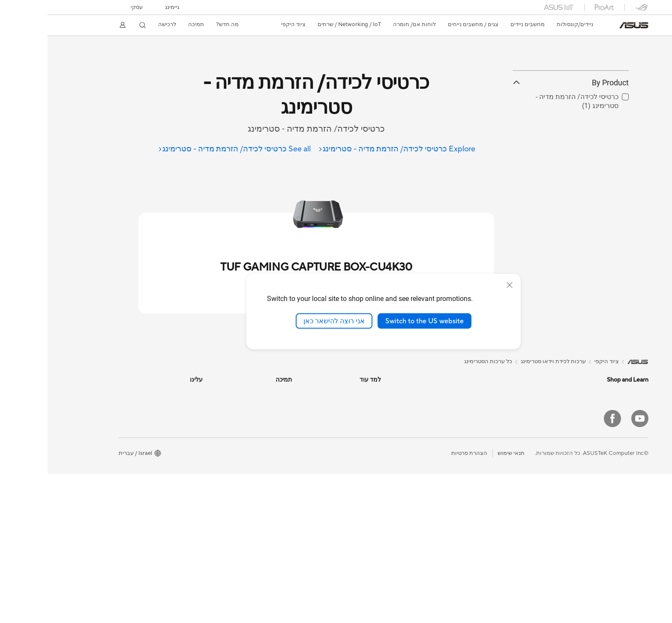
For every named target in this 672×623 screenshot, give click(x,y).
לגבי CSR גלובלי (136, 444)
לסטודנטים (588, 471)
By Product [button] (523, 121)
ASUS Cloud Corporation (123, 482)
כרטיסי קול (499, 496)
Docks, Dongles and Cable (390, 515)
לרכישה (120, 24)
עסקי (89, 7)
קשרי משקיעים (138, 431)
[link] (586, 25)
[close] (462, 285)
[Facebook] (565, 568)
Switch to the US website (377, 321)
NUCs (504, 418)
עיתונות (146, 457)
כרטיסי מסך (499, 483)
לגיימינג (592, 484)
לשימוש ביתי (586, 433)
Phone (593, 406)
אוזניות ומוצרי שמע (401, 464)
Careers (145, 521)
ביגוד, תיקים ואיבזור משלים (392, 490)
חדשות (147, 405)
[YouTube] (592, 568)
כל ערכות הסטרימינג (441, 361)
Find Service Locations (216, 405)
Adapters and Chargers (394, 503)
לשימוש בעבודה (582, 445)
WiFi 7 (504, 522)
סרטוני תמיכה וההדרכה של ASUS (204, 470)
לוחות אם (501, 470)
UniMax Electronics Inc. (125, 495)
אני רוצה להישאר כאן (286, 321)
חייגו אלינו (232, 444)
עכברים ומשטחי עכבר (398, 451)
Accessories (586, 497)
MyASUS (233, 482)
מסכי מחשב (587, 523)
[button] (124, 7)
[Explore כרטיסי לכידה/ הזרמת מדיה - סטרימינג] (349, 149)
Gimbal (415, 528)
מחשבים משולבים (491, 392)
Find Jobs (143, 508)
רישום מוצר (231, 418)
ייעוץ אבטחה (229, 457)
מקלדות (414, 438)
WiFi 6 (504, 535)
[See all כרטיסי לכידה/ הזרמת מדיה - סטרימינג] (186, 149)
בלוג (328, 418)
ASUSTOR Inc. (137, 470)
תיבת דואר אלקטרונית (218, 431)
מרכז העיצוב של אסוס (307, 392)
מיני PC (503, 431)
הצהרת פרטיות (422, 602)
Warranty (500, 444)
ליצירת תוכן (587, 458)
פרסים (148, 418)
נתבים (417, 392)
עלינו (149, 392)
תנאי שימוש (463, 602)
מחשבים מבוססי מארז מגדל (479, 405)
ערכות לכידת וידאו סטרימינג (391, 477)
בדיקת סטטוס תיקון (221, 392)
